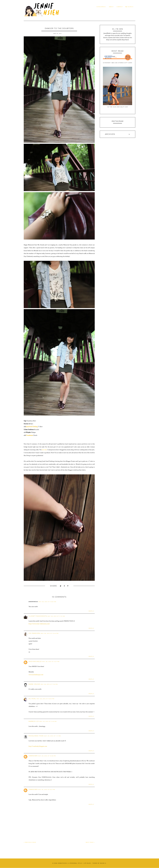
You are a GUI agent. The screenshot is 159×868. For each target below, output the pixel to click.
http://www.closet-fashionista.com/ (39, 624)
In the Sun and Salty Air (118, 107)
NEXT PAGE (90, 842)
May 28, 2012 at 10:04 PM (45, 699)
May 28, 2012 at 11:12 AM (56, 616)
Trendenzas (29, 435)
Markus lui (34, 721)
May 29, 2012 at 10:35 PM (47, 756)
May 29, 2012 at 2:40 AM (48, 721)
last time (44, 450)
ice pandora (34, 633)
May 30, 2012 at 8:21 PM (47, 790)
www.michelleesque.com (36, 675)
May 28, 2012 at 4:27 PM (51, 662)
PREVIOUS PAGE (30, 842)
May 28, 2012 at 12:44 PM (50, 633)
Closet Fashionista (38, 616)
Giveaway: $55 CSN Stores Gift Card (118, 63)
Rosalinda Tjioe (36, 736)
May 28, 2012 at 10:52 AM (47, 602)
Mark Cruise (34, 684)
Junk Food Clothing (32, 427)
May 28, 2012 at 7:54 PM (49, 684)
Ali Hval (32, 699)
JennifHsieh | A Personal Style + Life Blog (74, 863)
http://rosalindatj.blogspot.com (38, 746)
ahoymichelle (35, 661)
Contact (120, 7)
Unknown (33, 756)
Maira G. (103, 863)
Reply (91, 611)
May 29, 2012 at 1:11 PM (52, 736)
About (111, 7)
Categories (101, 7)
